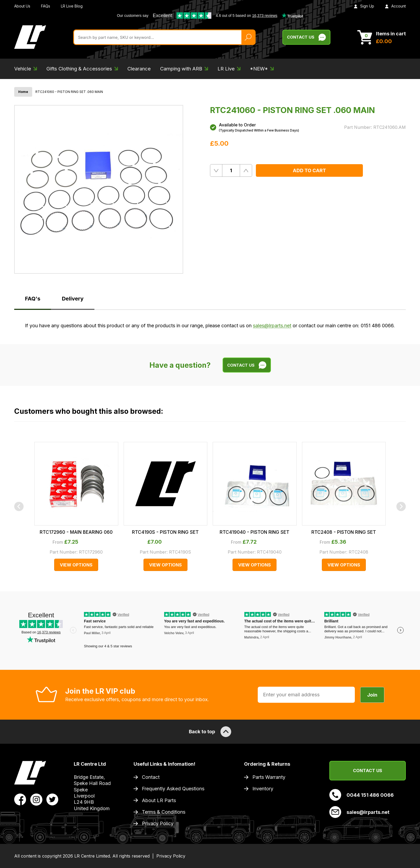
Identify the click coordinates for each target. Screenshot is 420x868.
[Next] (401, 506)
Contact (151, 777)
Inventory (263, 789)
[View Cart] (382, 37)
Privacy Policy (158, 823)
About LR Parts (159, 800)
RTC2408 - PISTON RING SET (344, 532)
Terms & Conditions (164, 812)
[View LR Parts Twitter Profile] (52, 799)
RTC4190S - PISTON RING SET (165, 532)
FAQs (46, 6)
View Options (76, 565)
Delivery (73, 299)
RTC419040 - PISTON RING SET (255, 532)
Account (395, 6)
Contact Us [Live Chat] (306, 37)
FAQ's (33, 299)
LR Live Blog (72, 6)
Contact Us (368, 771)
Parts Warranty (269, 777)
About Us (22, 6)
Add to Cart (309, 170)
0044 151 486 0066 (362, 795)
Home (23, 92)
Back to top (210, 732)
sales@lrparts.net (272, 326)
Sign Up (364, 6)
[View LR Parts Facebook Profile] (20, 799)
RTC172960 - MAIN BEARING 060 (76, 532)
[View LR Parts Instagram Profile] (36, 799)
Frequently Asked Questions (173, 789)
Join (372, 695)
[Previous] (19, 506)
